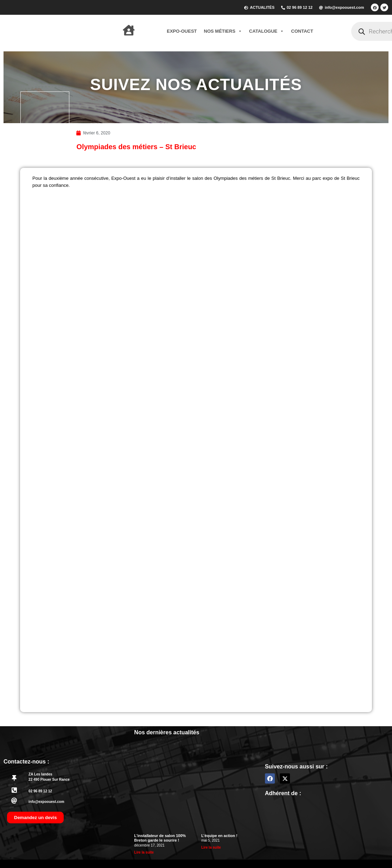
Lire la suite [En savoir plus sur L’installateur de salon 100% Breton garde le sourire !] (144, 852)
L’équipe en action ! (219, 836)
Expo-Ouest (182, 31)
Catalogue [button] (267, 31)
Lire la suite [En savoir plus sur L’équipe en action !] (211, 847)
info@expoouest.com (46, 802)
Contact (302, 31)
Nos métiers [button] (223, 31)
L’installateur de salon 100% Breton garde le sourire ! (160, 838)
